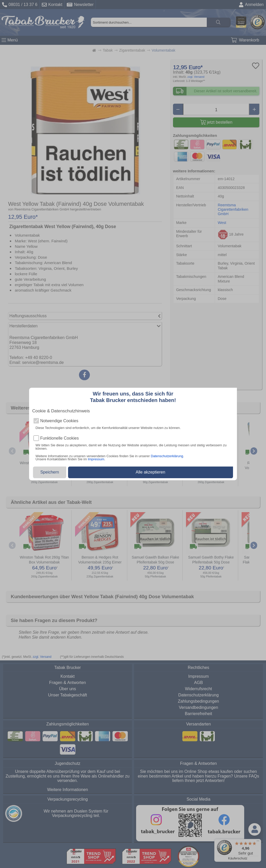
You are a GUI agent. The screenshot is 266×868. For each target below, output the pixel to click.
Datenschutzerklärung (167, 456)
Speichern (50, 472)
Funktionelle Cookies (60, 438)
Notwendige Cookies (59, 421)
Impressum (96, 459)
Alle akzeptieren (150, 472)
